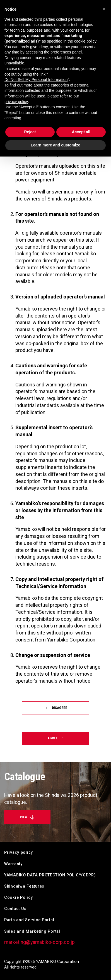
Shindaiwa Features (24, 886)
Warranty (13, 864)
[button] (104, 9)
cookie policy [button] (85, 41)
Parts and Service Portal (29, 920)
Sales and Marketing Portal (32, 931)
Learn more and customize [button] (55, 145)
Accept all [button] (81, 132)
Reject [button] (30, 132)
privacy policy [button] (16, 102)
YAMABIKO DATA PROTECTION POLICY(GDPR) (50, 875)
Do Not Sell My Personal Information (36, 80)
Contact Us (15, 909)
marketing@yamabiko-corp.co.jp (39, 942)
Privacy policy (19, 852)
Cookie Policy (18, 898)
